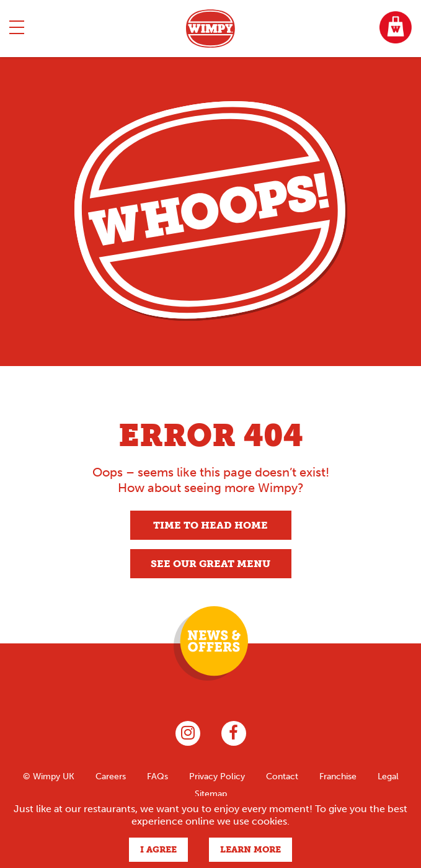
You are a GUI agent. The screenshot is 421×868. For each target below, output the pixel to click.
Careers (111, 776)
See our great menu (210, 564)
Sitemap (211, 794)
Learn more (250, 850)
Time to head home (210, 525)
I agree (158, 850)
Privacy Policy (217, 776)
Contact (282, 776)
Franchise (338, 776)
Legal (388, 776)
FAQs (157, 776)
